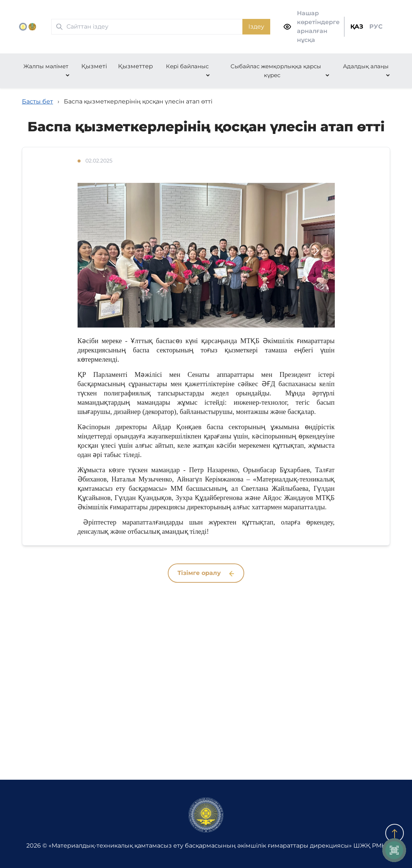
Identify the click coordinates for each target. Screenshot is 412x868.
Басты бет (37, 101)
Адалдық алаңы (366, 66)
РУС (376, 27)
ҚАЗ (357, 27)
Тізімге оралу (206, 573)
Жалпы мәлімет (46, 66)
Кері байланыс (187, 66)
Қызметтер (135, 66)
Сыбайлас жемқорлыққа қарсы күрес (276, 71)
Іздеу (256, 27)
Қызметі (94, 66)
